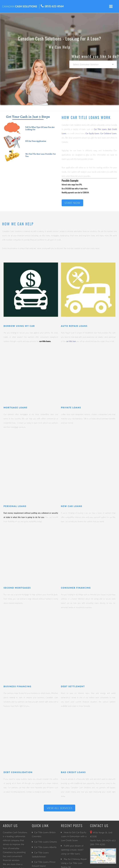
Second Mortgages (17, 588)
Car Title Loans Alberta (45, 847)
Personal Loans (15, 506)
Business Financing (17, 686)
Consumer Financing (76, 588)
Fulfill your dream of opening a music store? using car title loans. (72, 850)
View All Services (59, 808)
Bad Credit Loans (73, 772)
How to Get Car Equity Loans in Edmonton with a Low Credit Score (74, 836)
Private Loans (71, 407)
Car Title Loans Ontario (46, 842)
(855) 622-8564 (54, 6)
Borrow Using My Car (19, 326)
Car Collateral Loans (108, 133)
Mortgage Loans (15, 407)
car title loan (71, 341)
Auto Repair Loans (74, 326)
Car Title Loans (100, 129)
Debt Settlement (73, 686)
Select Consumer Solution (86, 64)
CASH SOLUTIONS (20, 6)
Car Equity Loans (92, 133)
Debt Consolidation (18, 772)
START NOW (72, 203)
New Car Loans (72, 506)
